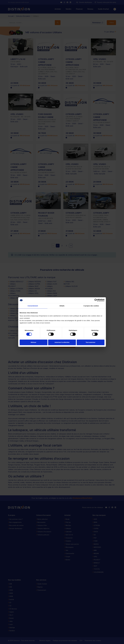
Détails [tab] (62, 306)
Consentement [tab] (33, 306)
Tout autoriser (90, 342)
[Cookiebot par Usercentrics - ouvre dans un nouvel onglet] (96, 300)
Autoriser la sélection (62, 342)
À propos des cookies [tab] (91, 306)
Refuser (34, 342)
